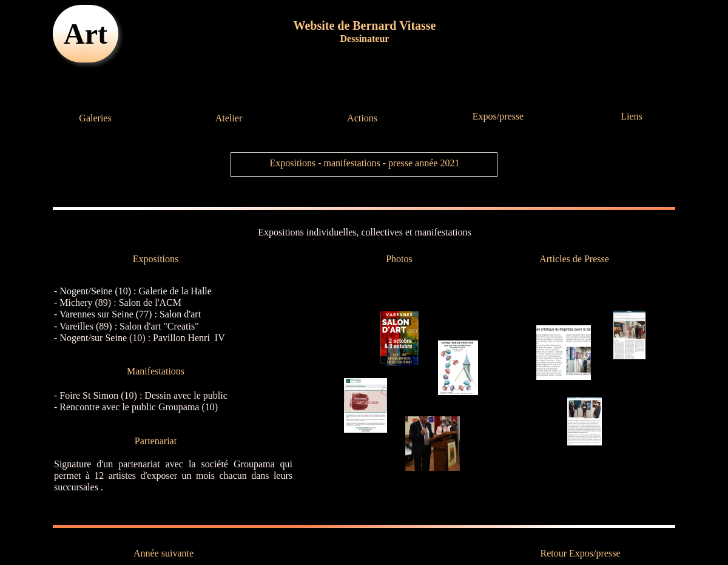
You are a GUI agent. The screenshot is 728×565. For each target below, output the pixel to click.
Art (86, 34)
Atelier (229, 118)
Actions (362, 118)
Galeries (95, 118)
